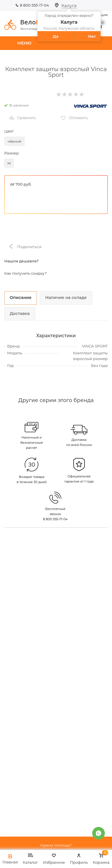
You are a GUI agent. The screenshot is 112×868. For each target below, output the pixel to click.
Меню (24, 43)
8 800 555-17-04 (34, 5)
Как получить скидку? (25, 273)
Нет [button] (92, 36)
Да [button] (55, 36)
